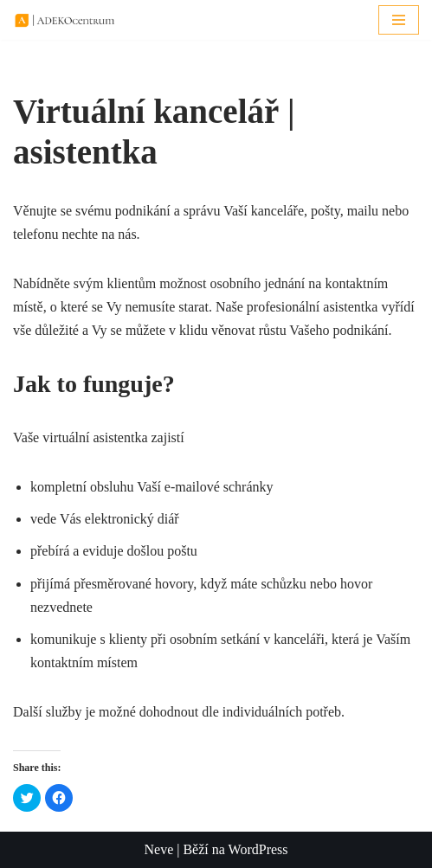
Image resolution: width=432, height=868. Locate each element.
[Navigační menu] (399, 20)
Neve (158, 849)
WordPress (258, 849)
